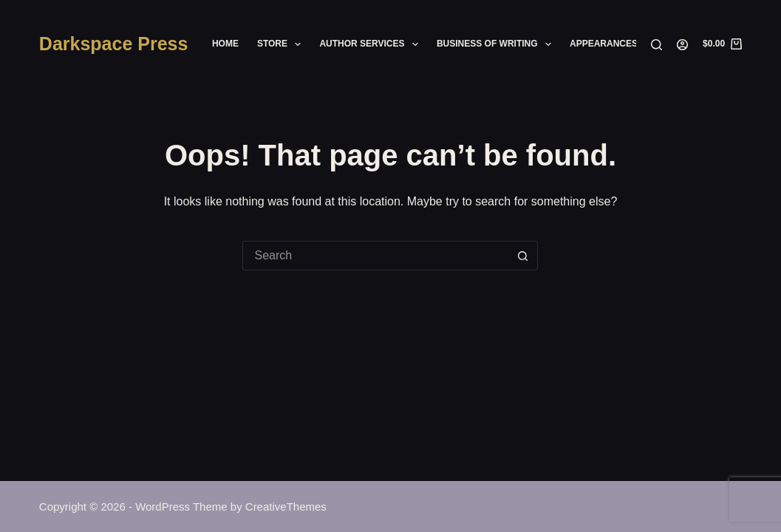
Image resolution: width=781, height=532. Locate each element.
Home (225, 44)
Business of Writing (497, 44)
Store (282, 44)
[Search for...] (375, 256)
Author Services (372, 44)
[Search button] (523, 256)
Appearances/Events (623, 44)
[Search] (656, 45)
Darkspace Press (114, 44)
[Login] (682, 45)
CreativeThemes (286, 507)
